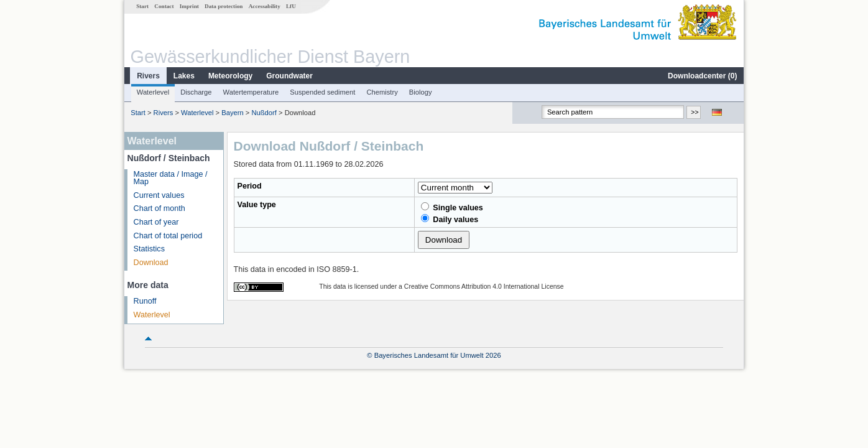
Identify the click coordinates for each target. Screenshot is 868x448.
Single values (452, 207)
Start (142, 6)
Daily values (450, 219)
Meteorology (230, 76)
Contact (164, 6)
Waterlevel (153, 92)
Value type (257, 205)
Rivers (148, 76)
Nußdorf (264, 113)
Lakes (184, 76)
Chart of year (156, 222)
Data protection (224, 6)
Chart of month (159, 208)
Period (250, 186)
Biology (421, 92)
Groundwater (289, 76)
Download (151, 263)
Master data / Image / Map (171, 178)
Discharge (196, 92)
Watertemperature (251, 92)
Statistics (149, 249)
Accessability (265, 6)
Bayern (232, 113)
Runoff (145, 301)
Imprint (189, 6)
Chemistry (382, 92)
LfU (291, 6)
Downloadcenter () (702, 76)
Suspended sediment (322, 92)
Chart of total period (168, 236)
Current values (159, 195)
